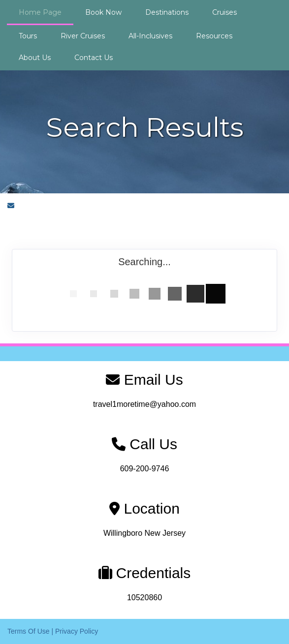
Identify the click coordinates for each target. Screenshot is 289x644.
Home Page (40, 12)
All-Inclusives (150, 36)
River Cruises (83, 36)
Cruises (225, 12)
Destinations (167, 12)
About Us (35, 58)
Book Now (103, 12)
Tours (28, 36)
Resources (214, 36)
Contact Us (94, 58)
